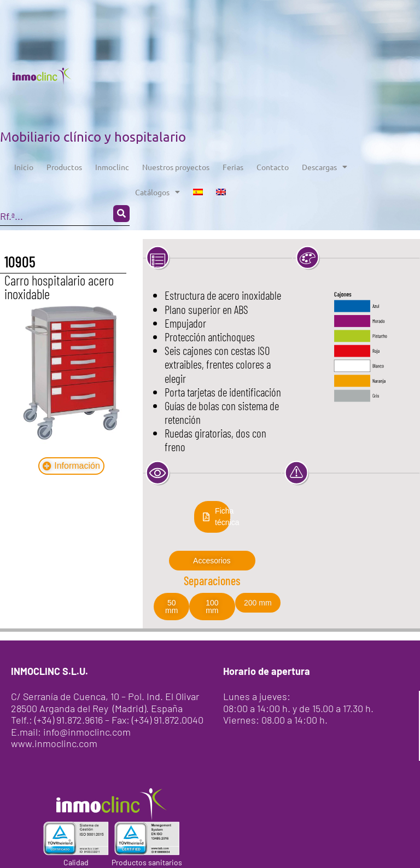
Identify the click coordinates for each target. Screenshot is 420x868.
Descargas (325, 167)
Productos (64, 167)
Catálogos (157, 192)
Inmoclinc (112, 167)
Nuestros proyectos (176, 167)
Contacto (273, 167)
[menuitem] (198, 192)
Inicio (24, 167)
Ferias (233, 167)
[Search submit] (121, 214)
